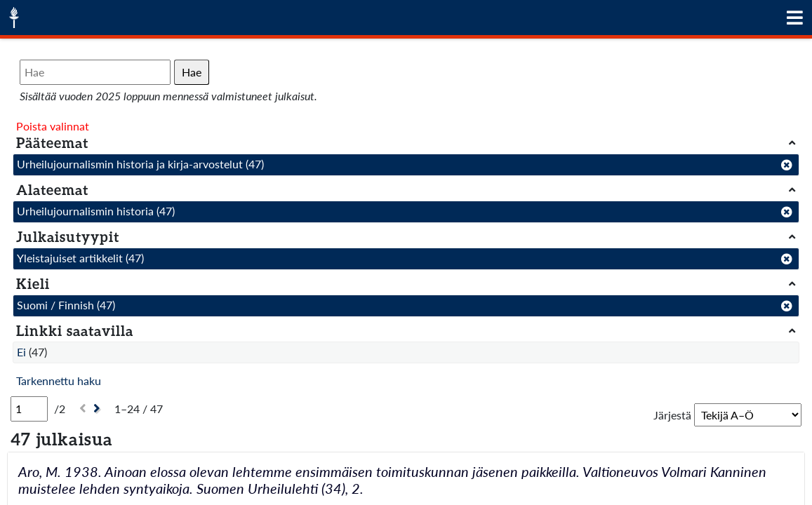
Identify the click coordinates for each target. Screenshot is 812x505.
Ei (21, 352)
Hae (192, 72)
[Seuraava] (99, 409)
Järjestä (672, 415)
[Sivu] (29, 409)
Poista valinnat (53, 126)
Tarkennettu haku (59, 381)
